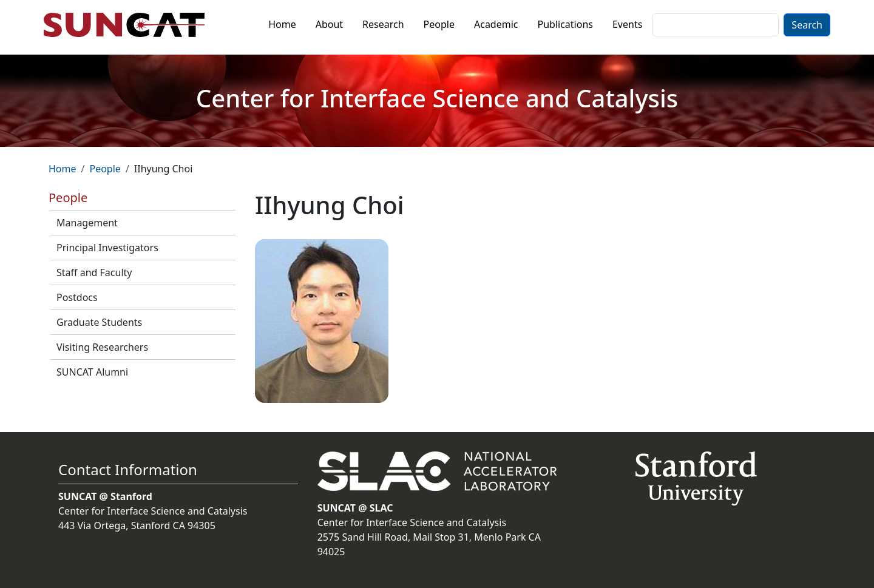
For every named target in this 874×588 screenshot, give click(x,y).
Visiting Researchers (102, 347)
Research (383, 24)
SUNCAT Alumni (92, 372)
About (329, 24)
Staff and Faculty (94, 272)
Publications (565, 24)
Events (627, 24)
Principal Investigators (107, 248)
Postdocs (77, 297)
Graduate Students (99, 322)
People (439, 24)
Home (282, 24)
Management (87, 223)
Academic (496, 24)
